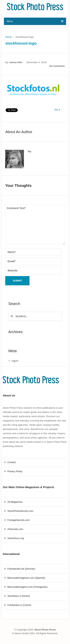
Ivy (29, 151)
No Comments (57, 66)
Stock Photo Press (45, 630)
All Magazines (15, 502)
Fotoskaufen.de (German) (21, 569)
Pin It (57, 110)
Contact (12, 462)
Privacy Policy (15, 471)
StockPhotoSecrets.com (20, 511)
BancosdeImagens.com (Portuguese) (28, 587)
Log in (15, 361)
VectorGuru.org (16, 538)
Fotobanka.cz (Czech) (19, 605)
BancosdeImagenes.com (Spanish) (26, 578)
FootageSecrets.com (19, 520)
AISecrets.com (15, 529)
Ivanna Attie (16, 62)
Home (8, 37)
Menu (10, 21)
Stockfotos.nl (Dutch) (19, 596)
